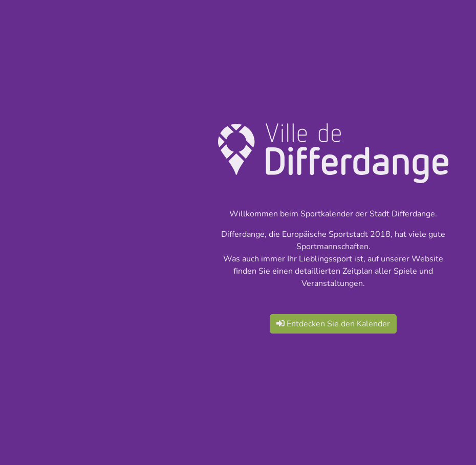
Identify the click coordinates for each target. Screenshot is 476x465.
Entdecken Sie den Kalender (333, 324)
